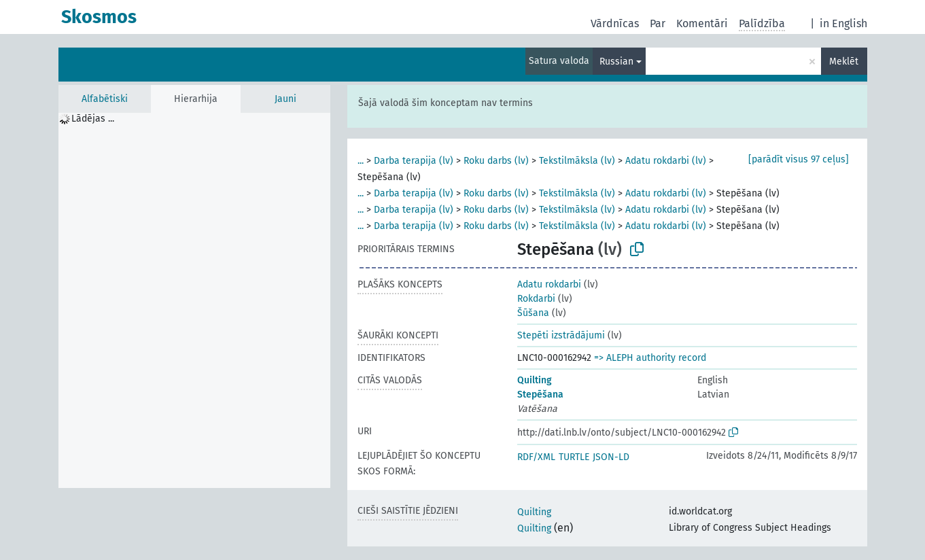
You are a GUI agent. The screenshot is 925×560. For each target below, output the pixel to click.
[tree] (194, 300)
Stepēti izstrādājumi (561, 335)
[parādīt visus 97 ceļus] (799, 159)
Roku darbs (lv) (496, 161)
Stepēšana (540, 395)
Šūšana (533, 313)
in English (843, 23)
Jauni (285, 99)
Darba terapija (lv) (414, 161)
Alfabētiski (105, 99)
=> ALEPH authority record (650, 358)
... (361, 161)
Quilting (535, 380)
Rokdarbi (536, 299)
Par (658, 23)
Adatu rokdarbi (549, 284)
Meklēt (844, 62)
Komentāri (702, 23)
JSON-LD (611, 457)
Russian (616, 62)
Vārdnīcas (615, 23)
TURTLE (574, 457)
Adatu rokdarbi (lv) (666, 161)
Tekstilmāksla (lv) (577, 161)
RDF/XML (536, 457)
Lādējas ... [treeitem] (93, 119)
